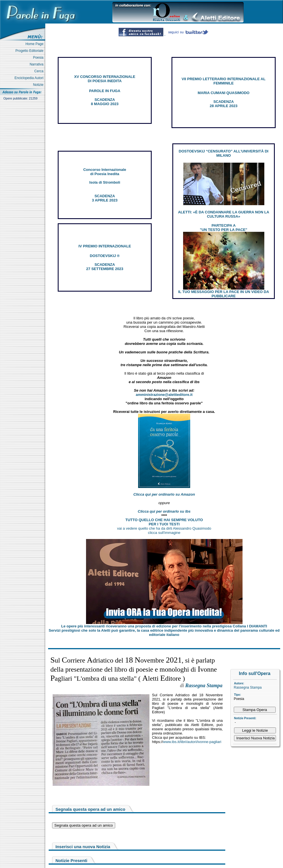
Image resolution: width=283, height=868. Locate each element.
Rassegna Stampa (248, 687)
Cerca (40, 71)
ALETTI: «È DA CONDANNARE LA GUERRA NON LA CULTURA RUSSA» (224, 214)
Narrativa (37, 64)
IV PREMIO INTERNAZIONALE (105, 246)
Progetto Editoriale (30, 51)
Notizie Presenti (71, 860)
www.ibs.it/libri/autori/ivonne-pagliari (192, 742)
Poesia (39, 58)
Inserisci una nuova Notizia (83, 847)
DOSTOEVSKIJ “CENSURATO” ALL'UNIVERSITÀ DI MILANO (224, 153)
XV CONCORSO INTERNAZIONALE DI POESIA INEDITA (105, 79)
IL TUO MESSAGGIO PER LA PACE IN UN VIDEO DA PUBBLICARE (223, 294)
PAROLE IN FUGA (105, 91)
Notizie (39, 85)
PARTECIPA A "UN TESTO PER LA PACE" (223, 228)
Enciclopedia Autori (30, 78)
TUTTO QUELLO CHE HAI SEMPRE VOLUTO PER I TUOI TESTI (164, 522)
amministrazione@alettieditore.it (164, 395)
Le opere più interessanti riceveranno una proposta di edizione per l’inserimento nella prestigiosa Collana (164, 626)
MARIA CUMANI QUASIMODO (224, 93)
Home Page (35, 44)
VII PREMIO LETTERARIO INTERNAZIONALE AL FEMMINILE (224, 81)
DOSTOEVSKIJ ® (105, 256)
